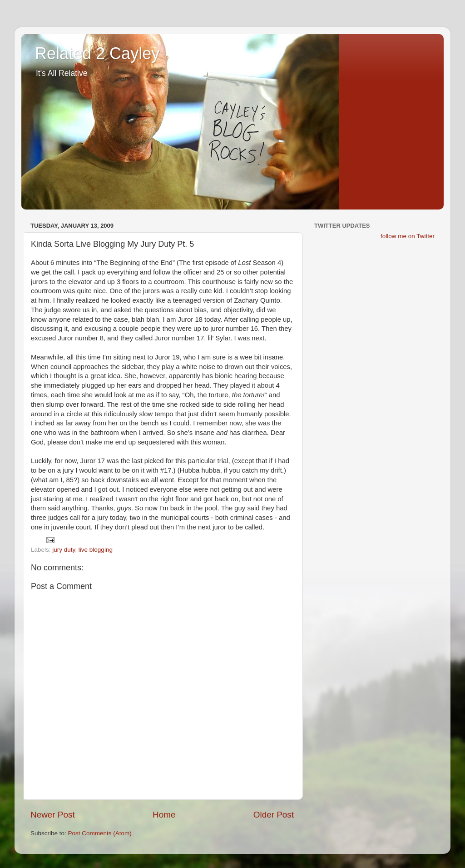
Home (164, 815)
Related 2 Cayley (97, 53)
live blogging (96, 550)
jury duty (64, 550)
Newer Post (53, 815)
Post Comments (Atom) (100, 833)
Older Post (274, 815)
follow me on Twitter (408, 236)
